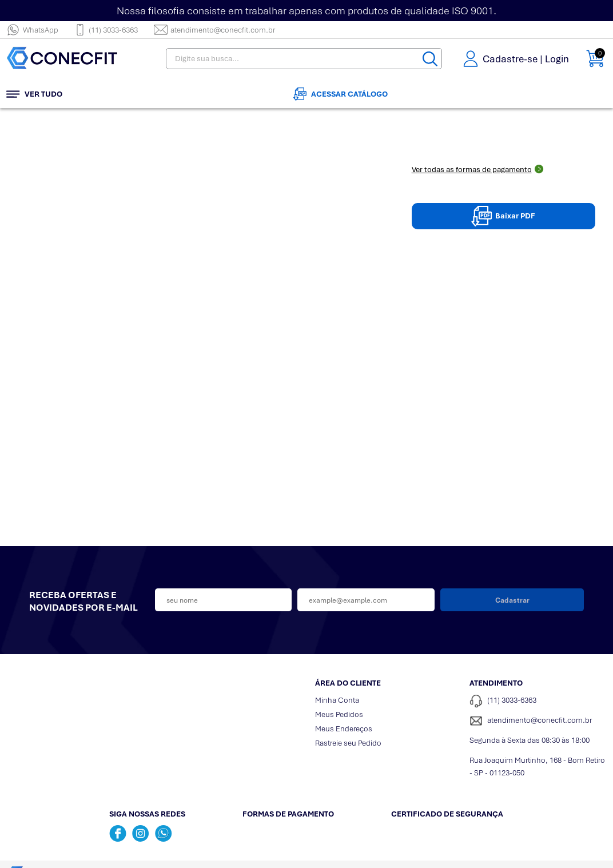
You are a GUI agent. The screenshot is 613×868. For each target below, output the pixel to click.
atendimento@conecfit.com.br (214, 30)
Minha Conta (337, 699)
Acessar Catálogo (341, 93)
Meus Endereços (344, 728)
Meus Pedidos (339, 713)
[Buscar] (431, 59)
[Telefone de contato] (538, 700)
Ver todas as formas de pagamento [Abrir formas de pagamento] (478, 168)
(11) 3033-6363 (106, 30)
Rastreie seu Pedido (348, 742)
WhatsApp (32, 30)
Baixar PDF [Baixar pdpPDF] (503, 215)
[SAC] (538, 720)
